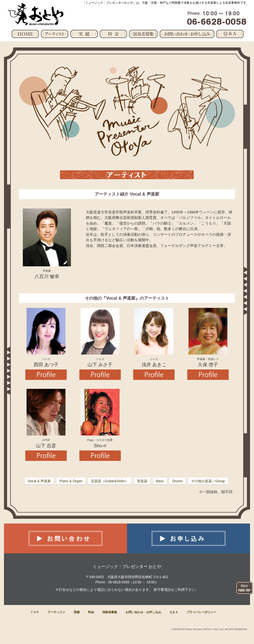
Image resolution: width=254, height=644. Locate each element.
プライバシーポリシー (201, 612)
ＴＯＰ (35, 612)
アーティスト (57, 612)
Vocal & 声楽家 (39, 481)
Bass (160, 481)
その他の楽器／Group (208, 481)
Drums (177, 481)
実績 (77, 612)
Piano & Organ (71, 481)
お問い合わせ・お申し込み (143, 612)
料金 (91, 612)
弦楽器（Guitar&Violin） (110, 481)
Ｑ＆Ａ (174, 612)
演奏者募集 (110, 612)
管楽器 (142, 481)
